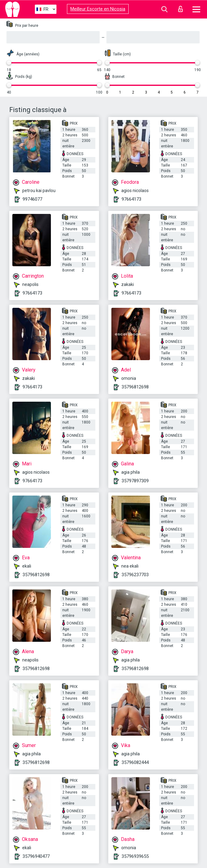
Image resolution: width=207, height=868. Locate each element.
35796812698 (135, 387)
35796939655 (135, 856)
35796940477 (36, 856)
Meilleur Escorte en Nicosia (98, 9)
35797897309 (135, 481)
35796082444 (135, 762)
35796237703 (135, 575)
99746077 (32, 199)
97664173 (131, 199)
